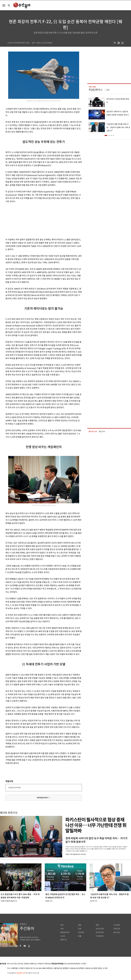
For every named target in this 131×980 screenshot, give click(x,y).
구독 (108, 90)
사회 (62, 929)
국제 (80, 929)
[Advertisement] (38, 220)
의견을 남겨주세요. (15, 788)
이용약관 (47, 964)
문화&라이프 (65, 932)
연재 (97, 925)
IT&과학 (81, 932)
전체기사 (64, 940)
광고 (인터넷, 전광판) (22, 964)
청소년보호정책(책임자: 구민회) (75, 964)
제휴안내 (33, 964)
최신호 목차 (100, 929)
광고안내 (117, 932)
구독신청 (117, 929)
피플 (80, 936)
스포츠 (63, 936)
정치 (62, 925)
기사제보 (117, 925)
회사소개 (10, 964)
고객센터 (40, 964)
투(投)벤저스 (96, 90)
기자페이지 (100, 936)
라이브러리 (100, 932)
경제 (80, 925)
